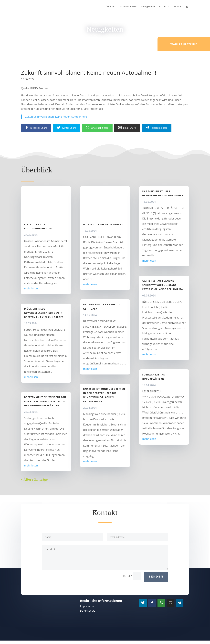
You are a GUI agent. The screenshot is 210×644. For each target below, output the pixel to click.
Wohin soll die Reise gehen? (103, 224)
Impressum (87, 606)
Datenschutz (88, 611)
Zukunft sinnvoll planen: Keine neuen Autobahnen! (56, 117)
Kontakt (178, 7)
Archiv (163, 7)
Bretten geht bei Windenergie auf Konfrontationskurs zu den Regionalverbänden (45, 401)
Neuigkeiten (148, 7)
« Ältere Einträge (34, 479)
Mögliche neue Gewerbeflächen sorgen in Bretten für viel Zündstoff (44, 313)
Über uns (111, 7)
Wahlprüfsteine (128, 7)
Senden (156, 577)
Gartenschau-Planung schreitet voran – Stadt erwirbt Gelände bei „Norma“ (163, 285)
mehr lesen (31, 288)
